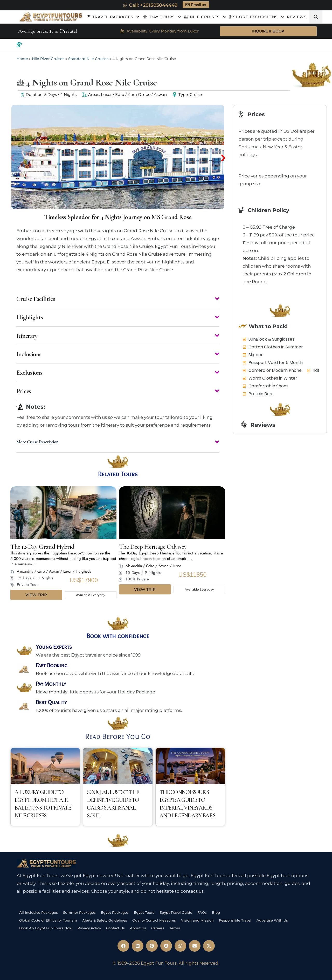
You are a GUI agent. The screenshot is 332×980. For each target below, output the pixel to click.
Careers (158, 928)
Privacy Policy (89, 928)
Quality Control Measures (154, 920)
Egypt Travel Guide (176, 912)
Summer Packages (79, 912)
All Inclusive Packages (39, 912)
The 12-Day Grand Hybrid (42, 546)
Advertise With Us (272, 920)
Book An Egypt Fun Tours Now (46, 928)
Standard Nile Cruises (88, 59)
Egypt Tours (144, 912)
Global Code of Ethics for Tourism (48, 920)
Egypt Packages (115, 912)
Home (22, 59)
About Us (138, 928)
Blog (216, 912)
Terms (175, 928)
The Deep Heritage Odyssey (153, 546)
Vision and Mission (197, 920)
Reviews (297, 17)
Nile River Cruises (48, 59)
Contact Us (115, 928)
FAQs (202, 912)
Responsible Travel (235, 920)
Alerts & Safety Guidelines (105, 920)
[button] (316, 17)
